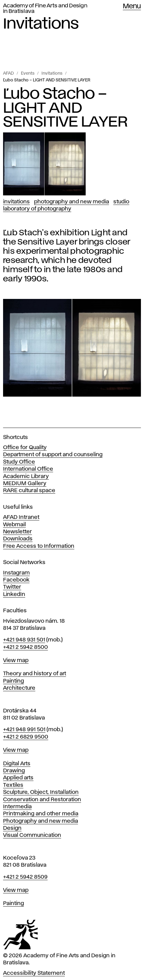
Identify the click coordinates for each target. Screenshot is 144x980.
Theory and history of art (35, 674)
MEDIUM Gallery (25, 484)
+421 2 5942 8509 (25, 877)
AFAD (8, 73)
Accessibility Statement (34, 973)
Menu (132, 6)
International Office (28, 469)
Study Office (19, 462)
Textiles (13, 785)
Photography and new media (41, 821)
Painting (14, 681)
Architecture (19, 688)
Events (28, 73)
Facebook (16, 580)
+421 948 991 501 (24, 730)
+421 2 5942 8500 (25, 647)
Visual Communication (32, 835)
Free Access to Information (39, 546)
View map (16, 661)
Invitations (52, 73)
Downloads (18, 539)
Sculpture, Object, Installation (41, 792)
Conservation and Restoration (42, 800)
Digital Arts (17, 764)
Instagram (16, 573)
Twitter (12, 587)
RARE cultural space (29, 491)
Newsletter (18, 532)
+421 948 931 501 (24, 640)
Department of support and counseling (53, 455)
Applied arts (18, 778)
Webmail (14, 525)
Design (12, 828)
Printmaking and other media (41, 814)
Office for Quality (25, 448)
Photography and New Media (72, 202)
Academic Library (26, 476)
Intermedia (17, 807)
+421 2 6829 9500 (26, 737)
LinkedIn (14, 594)
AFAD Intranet (21, 517)
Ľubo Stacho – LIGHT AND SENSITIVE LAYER (47, 80)
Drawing (14, 771)
